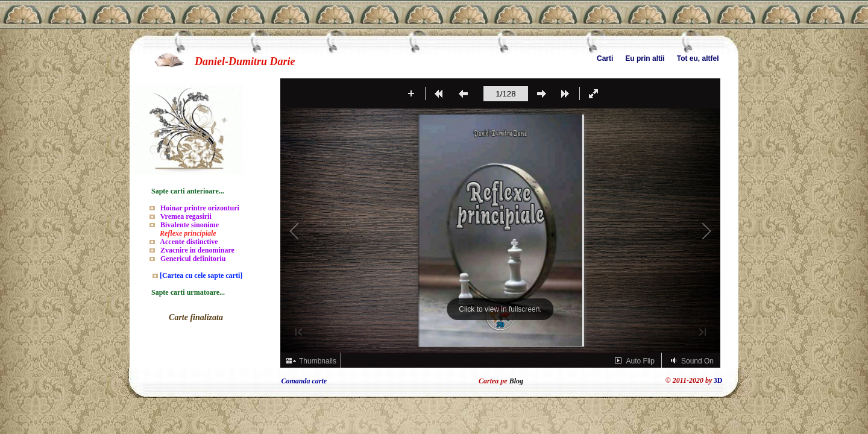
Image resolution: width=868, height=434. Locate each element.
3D (718, 380)
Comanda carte (304, 381)
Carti (605, 58)
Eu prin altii (645, 58)
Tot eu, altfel (698, 58)
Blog (516, 381)
